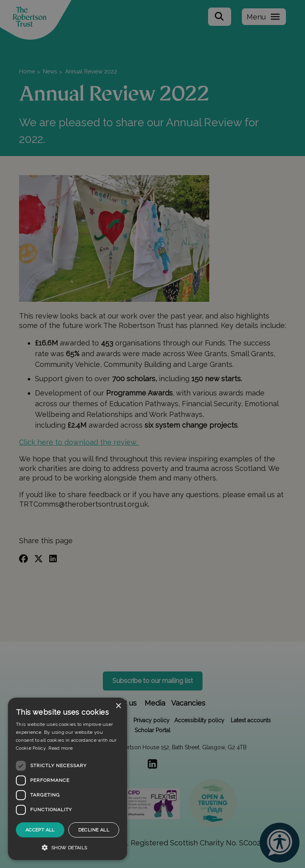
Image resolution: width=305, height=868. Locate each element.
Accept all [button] (40, 830)
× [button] (118, 706)
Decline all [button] (94, 830)
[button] (68, 847)
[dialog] (68, 779)
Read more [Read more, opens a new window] (61, 748)
